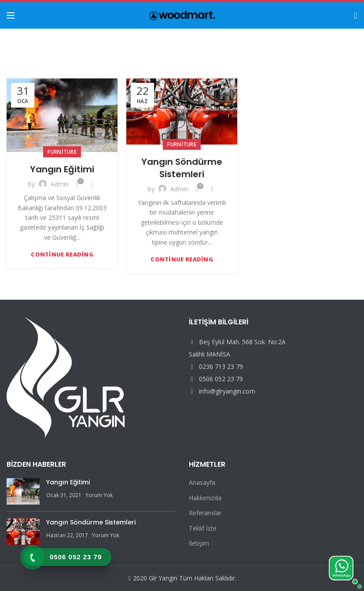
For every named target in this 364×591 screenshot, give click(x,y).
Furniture (62, 152)
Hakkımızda (205, 498)
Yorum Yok (99, 495)
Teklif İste (203, 528)
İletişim (199, 543)
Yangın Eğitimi (62, 169)
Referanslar (205, 513)
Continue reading (62, 255)
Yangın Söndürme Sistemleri (182, 168)
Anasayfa (202, 482)
